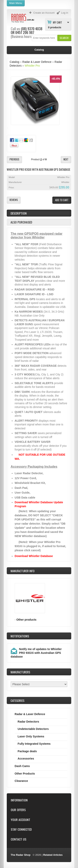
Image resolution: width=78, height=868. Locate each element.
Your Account (20, 820)
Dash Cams (22, 766)
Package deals (27, 751)
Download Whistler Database (34, 556)
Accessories (26, 759)
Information (19, 800)
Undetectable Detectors (33, 729)
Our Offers (18, 810)
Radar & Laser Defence (37, 62)
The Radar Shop (21, 855)
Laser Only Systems (31, 736)
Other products (26, 620)
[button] (64, 38)
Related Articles (53, 855)
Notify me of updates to (36, 653)
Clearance (21, 781)
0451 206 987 (25, 32)
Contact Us (19, 839)
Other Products (25, 774)
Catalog (15, 62)
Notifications (20, 636)
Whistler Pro (32, 66)
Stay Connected (21, 829)
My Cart (58, 22)
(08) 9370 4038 (32, 29)
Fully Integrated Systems (34, 744)
